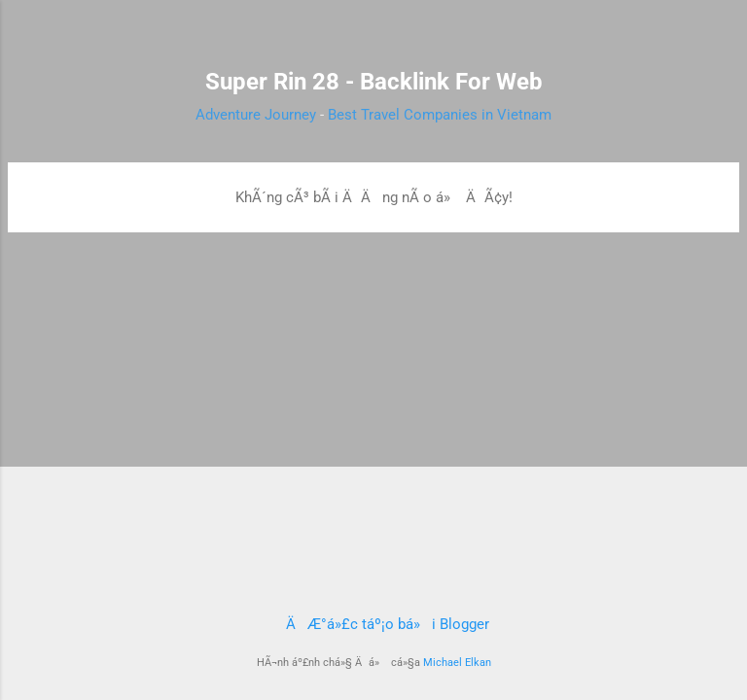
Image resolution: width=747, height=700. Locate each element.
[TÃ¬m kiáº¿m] (720, 39)
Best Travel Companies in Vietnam (440, 115)
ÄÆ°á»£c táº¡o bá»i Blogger (374, 624)
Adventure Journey (256, 115)
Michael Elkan (457, 663)
